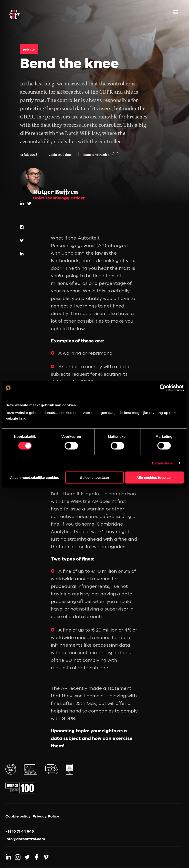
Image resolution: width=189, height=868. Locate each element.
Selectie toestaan (94, 477)
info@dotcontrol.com (25, 839)
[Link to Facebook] (36, 857)
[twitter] (29, 204)
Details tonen (163, 463)
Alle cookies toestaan (155, 477)
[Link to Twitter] (27, 857)
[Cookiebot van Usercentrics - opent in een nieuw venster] (163, 388)
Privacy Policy (46, 816)
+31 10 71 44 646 (20, 831)
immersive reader (96, 154)
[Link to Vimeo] (46, 857)
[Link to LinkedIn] (8, 857)
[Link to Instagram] (18, 857)
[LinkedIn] (22, 203)
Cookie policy (18, 816)
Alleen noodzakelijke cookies (35, 477)
